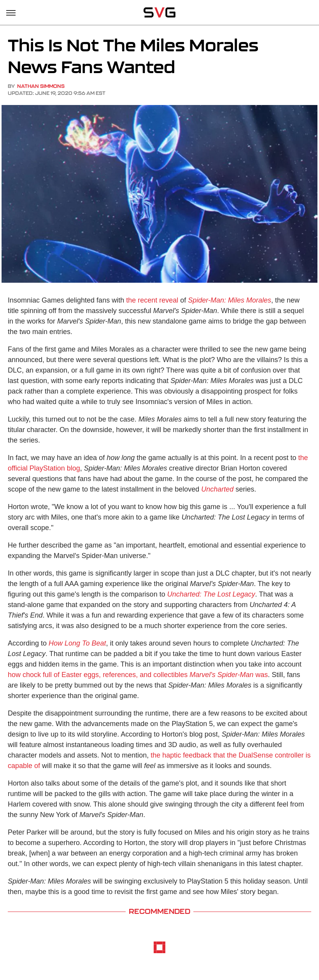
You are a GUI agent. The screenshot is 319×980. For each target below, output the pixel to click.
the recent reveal (152, 300)
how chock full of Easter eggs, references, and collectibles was (138, 675)
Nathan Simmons (41, 86)
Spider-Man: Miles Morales (230, 300)
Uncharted (217, 489)
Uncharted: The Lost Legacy (211, 594)
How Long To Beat (77, 643)
